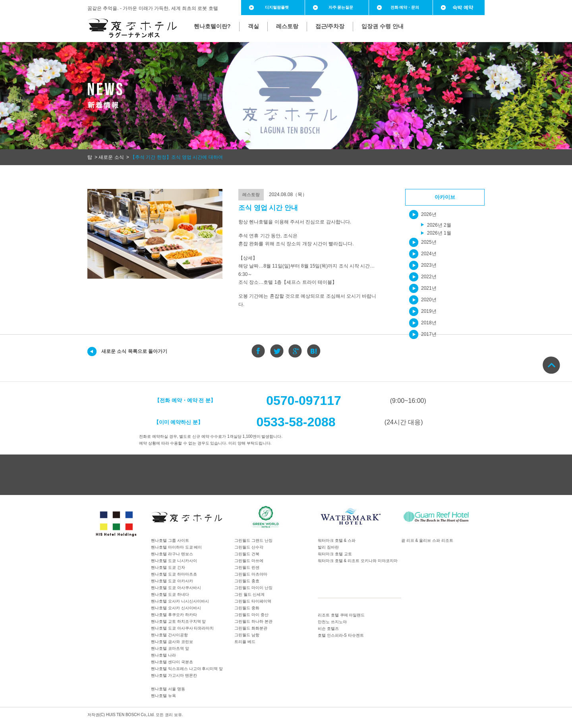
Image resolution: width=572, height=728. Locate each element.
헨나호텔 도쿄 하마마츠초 (174, 574)
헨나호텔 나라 (163, 655)
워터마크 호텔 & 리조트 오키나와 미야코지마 (358, 561)
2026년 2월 (439, 225)
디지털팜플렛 (277, 7)
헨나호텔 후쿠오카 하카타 (174, 615)
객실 (253, 26)
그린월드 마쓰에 (249, 561)
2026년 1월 (439, 233)
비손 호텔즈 (328, 629)
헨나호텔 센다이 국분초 (172, 662)
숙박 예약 (463, 8)
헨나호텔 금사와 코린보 (172, 642)
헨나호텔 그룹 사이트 (170, 540)
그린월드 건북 (247, 554)
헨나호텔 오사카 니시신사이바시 (180, 601)
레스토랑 (287, 26)
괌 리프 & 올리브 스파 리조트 (427, 540)
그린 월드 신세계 (249, 594)
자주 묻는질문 (341, 7)
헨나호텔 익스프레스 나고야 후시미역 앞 (187, 669)
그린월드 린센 (247, 567)
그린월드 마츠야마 (251, 574)
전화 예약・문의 (405, 7)
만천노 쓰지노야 (332, 622)
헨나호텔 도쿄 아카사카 (172, 581)
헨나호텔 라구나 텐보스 (172, 554)
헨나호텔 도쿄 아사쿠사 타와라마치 (182, 628)
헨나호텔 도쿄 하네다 (170, 594)
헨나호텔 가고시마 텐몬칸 (174, 675)
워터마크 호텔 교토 (335, 554)
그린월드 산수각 (249, 547)
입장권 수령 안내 (383, 26)
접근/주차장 (330, 26)
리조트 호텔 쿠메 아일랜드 (341, 615)
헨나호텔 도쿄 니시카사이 (174, 561)
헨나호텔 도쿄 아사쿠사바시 (176, 588)
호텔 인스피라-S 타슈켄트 (341, 635)
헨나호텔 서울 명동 (168, 689)
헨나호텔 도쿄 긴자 (168, 567)
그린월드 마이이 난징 (253, 588)
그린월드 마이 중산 (251, 615)
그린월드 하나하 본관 (253, 621)
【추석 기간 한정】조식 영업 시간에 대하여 (177, 157)
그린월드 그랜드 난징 (253, 540)
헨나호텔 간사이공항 (169, 635)
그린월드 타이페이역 (253, 601)
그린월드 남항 (247, 635)
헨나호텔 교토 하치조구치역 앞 (178, 621)
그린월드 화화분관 (251, 628)
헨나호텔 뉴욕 (163, 696)
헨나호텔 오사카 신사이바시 (176, 608)
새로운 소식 (111, 157)
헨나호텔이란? (212, 26)
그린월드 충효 (247, 581)
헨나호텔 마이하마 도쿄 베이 (176, 547)
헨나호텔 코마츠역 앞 (170, 648)
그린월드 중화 (247, 608)
